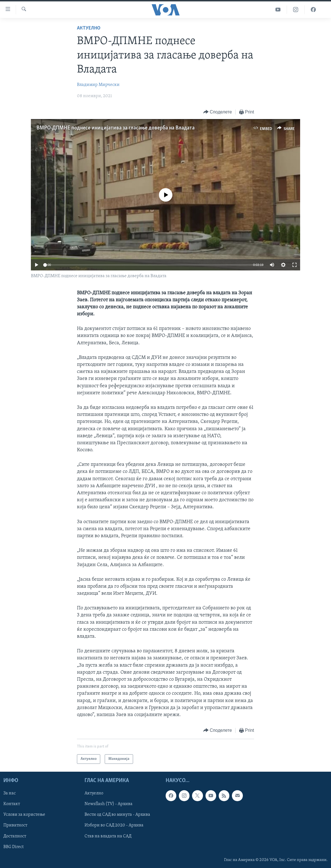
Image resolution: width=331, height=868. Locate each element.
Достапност (15, 836)
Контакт (12, 804)
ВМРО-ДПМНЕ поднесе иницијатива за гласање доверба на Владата (116, 128)
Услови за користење (24, 815)
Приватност (15, 826)
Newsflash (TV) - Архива (109, 804)
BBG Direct (13, 847)
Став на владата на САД (108, 836)
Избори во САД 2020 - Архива (114, 826)
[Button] (218, 112)
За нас (10, 794)
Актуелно (89, 28)
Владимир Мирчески (98, 85)
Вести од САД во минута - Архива (117, 815)
